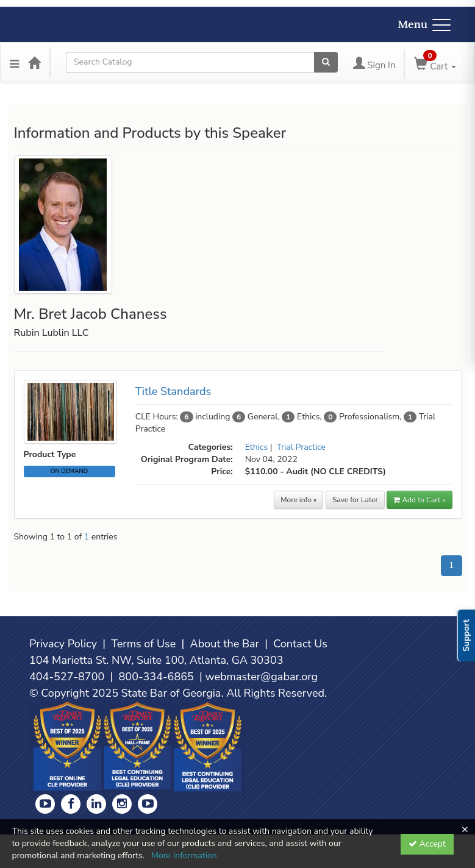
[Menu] (14, 62)
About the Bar (225, 644)
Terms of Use (143, 644)
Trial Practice (301, 447)
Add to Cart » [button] (419, 500)
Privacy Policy (63, 644)
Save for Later (355, 500)
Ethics (256, 447)
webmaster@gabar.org (261, 677)
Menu (424, 24)
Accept (427, 844)
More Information (184, 856)
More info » (298, 500)
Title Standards (173, 391)
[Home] (34, 62)
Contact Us (300, 644)
